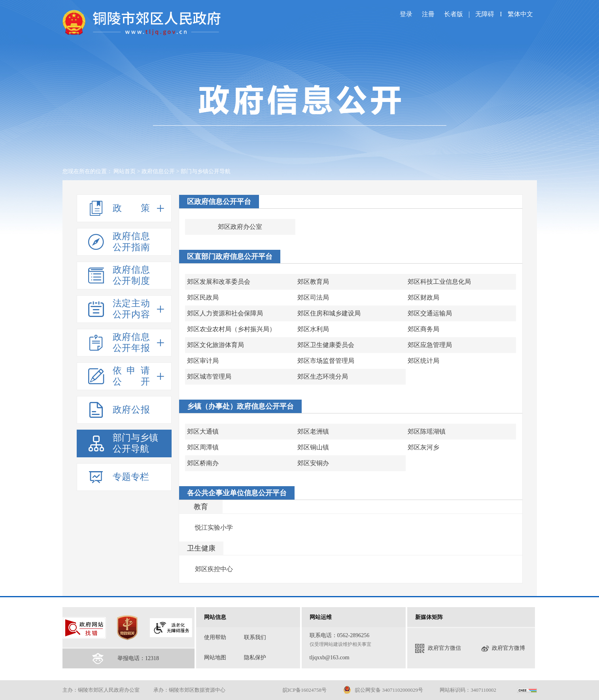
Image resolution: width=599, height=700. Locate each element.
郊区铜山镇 (313, 447)
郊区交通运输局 (430, 313)
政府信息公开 (158, 171)
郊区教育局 (313, 282)
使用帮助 (215, 637)
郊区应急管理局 (430, 345)
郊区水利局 (313, 329)
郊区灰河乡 (423, 447)
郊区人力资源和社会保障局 (225, 313)
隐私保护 (255, 658)
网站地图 (215, 658)
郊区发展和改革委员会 (219, 282)
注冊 (428, 14)
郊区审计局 (203, 361)
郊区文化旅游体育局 (215, 345)
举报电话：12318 (138, 658)
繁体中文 (520, 14)
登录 (406, 14)
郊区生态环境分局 (323, 376)
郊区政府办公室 (240, 227)
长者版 (454, 14)
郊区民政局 (203, 297)
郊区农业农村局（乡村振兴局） (231, 329)
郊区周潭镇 (203, 447)
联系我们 (255, 637)
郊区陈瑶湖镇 (427, 431)
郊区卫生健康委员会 (326, 345)
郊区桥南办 (203, 463)
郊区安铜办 (313, 463)
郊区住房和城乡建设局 (329, 313)
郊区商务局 (423, 329)
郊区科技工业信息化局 (439, 282)
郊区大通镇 (203, 431)
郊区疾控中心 (214, 569)
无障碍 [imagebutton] (485, 14)
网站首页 (125, 171)
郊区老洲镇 (313, 431)
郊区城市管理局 (209, 376)
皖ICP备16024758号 (305, 690)
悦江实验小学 (214, 527)
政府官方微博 (503, 649)
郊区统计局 (423, 361)
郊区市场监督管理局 (326, 361)
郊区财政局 (423, 297)
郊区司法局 (313, 297)
